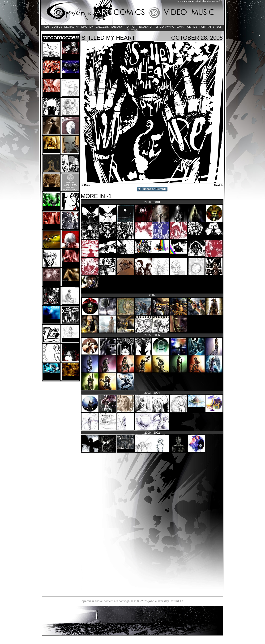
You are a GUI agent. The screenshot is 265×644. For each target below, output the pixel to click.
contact (197, 1)
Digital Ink (72, 27)
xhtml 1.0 (177, 601)
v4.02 (219, 1)
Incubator (146, 27)
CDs (47, 27)
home (181, 1)
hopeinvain (209, 1)
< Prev (85, 185)
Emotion (87, 27)
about (188, 1)
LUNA (180, 27)
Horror (130, 27)
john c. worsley (159, 601)
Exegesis (102, 27)
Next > (219, 185)
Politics (191, 27)
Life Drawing (165, 27)
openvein (88, 601)
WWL (135, 30)
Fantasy (117, 27)
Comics (57, 27)
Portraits (207, 27)
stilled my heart (108, 38)
